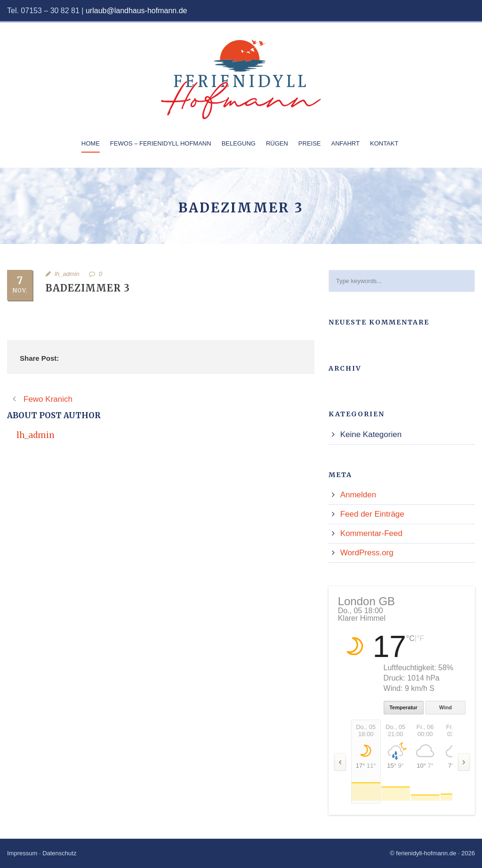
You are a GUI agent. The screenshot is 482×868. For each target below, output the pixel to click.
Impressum (22, 853)
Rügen (277, 143)
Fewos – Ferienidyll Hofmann (161, 143)
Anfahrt (345, 143)
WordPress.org (367, 553)
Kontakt (384, 143)
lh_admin (67, 274)
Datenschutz (59, 853)
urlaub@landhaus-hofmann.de (137, 11)
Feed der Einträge (372, 514)
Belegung (239, 143)
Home (91, 143)
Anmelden (358, 495)
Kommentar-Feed (371, 533)
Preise (310, 143)
